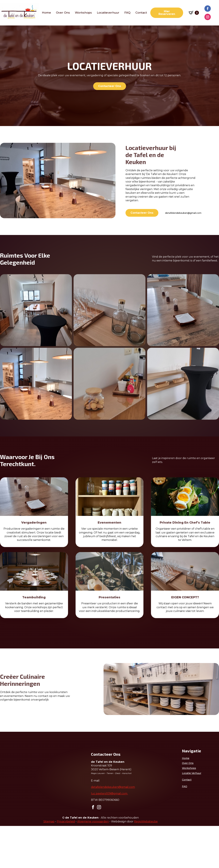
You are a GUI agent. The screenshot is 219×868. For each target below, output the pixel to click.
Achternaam (12, 828)
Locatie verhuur (192, 773)
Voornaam (11, 816)
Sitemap (49, 864)
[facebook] (208, 9)
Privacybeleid (66, 864)
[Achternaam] (34, 833)
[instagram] (208, 17)
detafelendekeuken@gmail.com (183, 213)
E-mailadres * (13, 805)
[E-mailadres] (34, 810)
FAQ (127, 13)
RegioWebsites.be (146, 864)
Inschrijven (34, 841)
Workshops (189, 768)
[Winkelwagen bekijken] (194, 13)
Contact (141, 13)
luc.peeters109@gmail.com (110, 794)
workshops (83, 13)
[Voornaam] (34, 822)
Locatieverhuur (108, 13)
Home (46, 13)
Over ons (63, 13)
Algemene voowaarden (93, 864)
